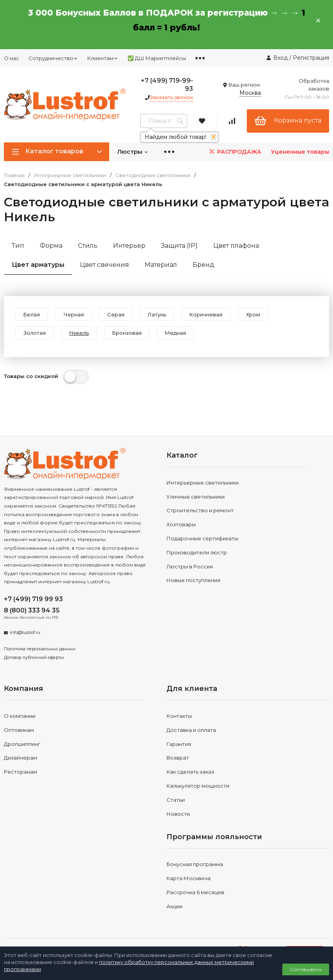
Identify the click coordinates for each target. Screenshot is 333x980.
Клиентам (103, 58)
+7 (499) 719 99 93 (33, 600)
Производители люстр (197, 553)
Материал (161, 265)
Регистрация (311, 58)
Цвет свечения (105, 265)
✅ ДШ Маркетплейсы (157, 58)
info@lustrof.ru (25, 634)
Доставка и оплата (191, 731)
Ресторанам (20, 772)
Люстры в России (190, 567)
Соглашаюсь (306, 969)
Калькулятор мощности (198, 786)
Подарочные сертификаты (202, 539)
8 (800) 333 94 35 (32, 611)
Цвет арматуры (38, 265)
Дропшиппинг (22, 745)
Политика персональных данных (40, 650)
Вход (281, 58)
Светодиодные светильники (153, 175)
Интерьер (129, 246)
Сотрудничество (53, 58)
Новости (178, 815)
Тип (18, 246)
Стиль (88, 246)
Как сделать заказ (190, 772)
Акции (174, 907)
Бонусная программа (195, 865)
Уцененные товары (300, 152)
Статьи (176, 801)
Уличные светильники (196, 497)
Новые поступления (193, 581)
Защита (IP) (179, 246)
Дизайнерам (20, 759)
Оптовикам (19, 731)
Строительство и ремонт (200, 511)
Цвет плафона (236, 246)
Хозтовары (181, 525)
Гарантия (179, 745)
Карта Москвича (189, 879)
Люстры (133, 152)
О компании (20, 717)
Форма (51, 246)
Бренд (204, 265)
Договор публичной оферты (34, 658)
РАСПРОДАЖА (235, 152)
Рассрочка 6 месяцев (195, 893)
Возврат (178, 759)
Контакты (179, 717)
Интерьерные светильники (70, 175)
